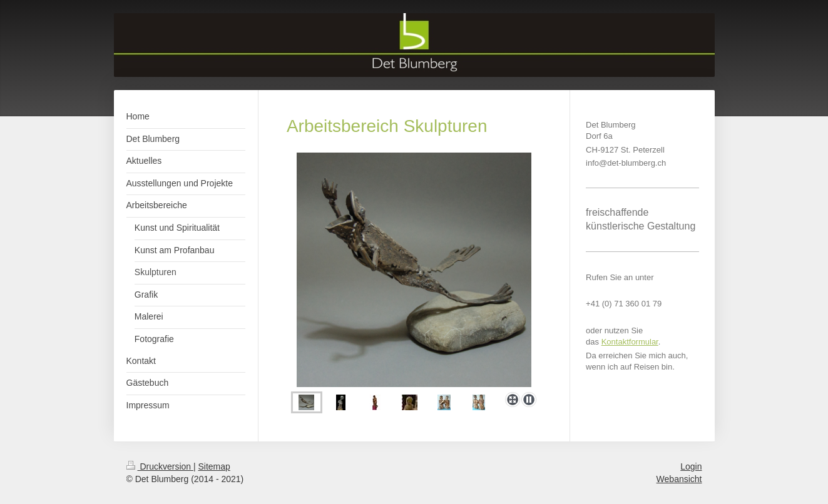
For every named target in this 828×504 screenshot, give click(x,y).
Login (691, 466)
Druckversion (160, 466)
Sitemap (214, 466)
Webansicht (679, 479)
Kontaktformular (630, 342)
